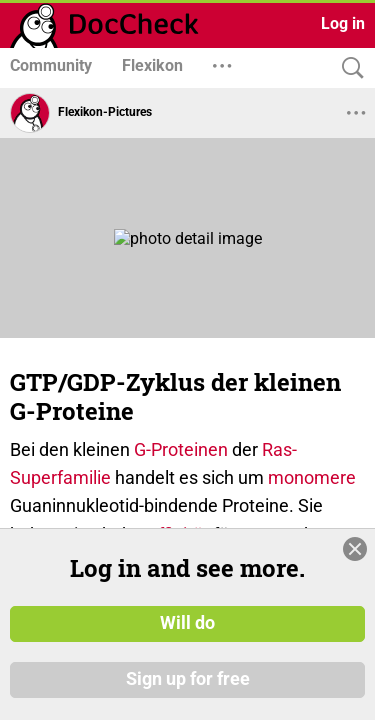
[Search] (348, 68)
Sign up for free (188, 679)
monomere (312, 477)
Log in (343, 23)
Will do (187, 623)
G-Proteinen (181, 449)
